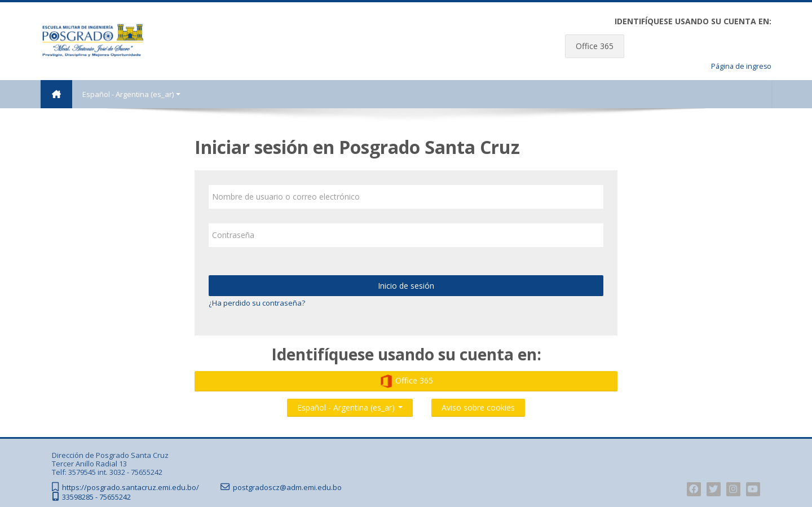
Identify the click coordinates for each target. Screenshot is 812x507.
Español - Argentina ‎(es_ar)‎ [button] (350, 405)
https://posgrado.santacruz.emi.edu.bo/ (131, 488)
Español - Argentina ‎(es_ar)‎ (131, 94)
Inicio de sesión (406, 286)
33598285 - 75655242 (96, 497)
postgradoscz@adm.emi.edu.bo (287, 488)
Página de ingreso (741, 66)
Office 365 (595, 46)
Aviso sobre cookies (478, 407)
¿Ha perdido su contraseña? (257, 303)
